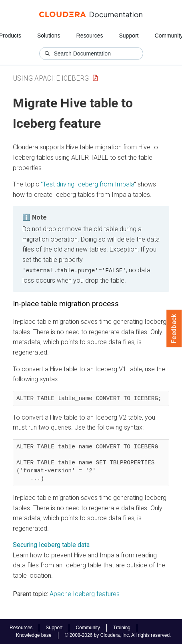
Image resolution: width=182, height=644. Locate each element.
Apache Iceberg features (85, 593)
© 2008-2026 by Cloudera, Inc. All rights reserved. (118, 635)
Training (122, 628)
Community (88, 628)
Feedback (174, 329)
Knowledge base (34, 635)
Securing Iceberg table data (51, 545)
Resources (90, 36)
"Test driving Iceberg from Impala (87, 184)
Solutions (49, 36)
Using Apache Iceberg (51, 78)
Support (129, 36)
